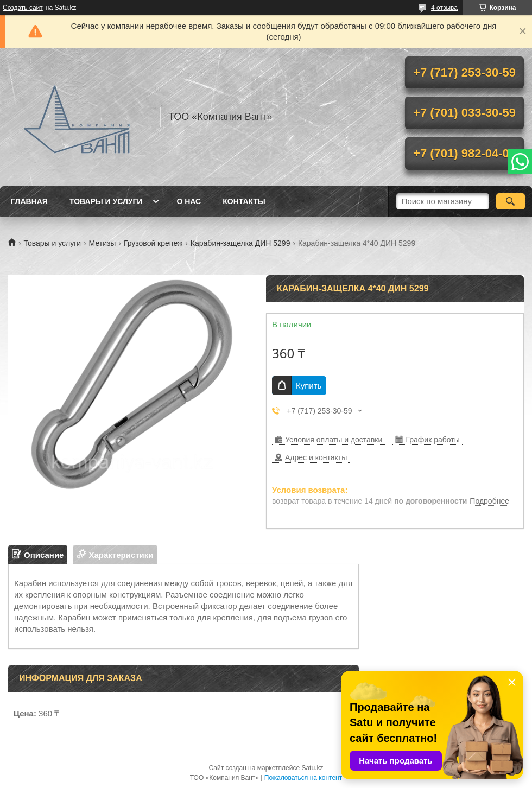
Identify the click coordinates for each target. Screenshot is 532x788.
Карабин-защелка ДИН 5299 (240, 243)
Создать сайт (23, 8)
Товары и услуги (106, 201)
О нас (189, 201)
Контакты (244, 201)
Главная (29, 201)
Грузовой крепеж (153, 243)
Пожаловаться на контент (303, 778)
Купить (309, 386)
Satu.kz (312, 768)
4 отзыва (444, 8)
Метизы (103, 243)
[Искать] (511, 201)
